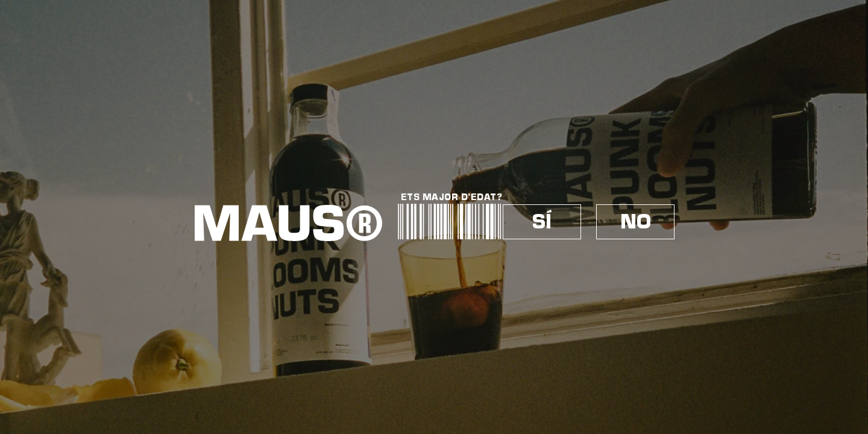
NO (636, 222)
